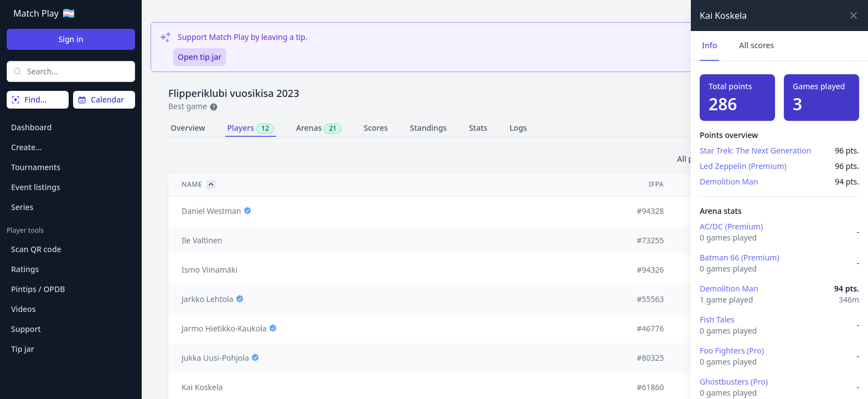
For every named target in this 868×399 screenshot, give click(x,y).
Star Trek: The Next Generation (755, 150)
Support (26, 329)
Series (22, 207)
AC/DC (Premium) (731, 226)
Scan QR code (36, 249)
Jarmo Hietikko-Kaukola (224, 328)
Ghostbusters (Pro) (734, 382)
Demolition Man (729, 181)
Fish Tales (717, 319)
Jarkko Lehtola (207, 299)
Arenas (319, 128)
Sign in (71, 39)
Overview (188, 128)
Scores (376, 128)
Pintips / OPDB (38, 289)
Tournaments (36, 167)
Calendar (101, 99)
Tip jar (23, 349)
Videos (23, 309)
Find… (29, 99)
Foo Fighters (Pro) (732, 351)
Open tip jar (200, 57)
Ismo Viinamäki (210, 270)
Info (709, 45)
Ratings (25, 269)
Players (251, 128)
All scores (756, 45)
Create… (26, 147)
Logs (518, 128)
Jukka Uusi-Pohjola (215, 358)
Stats (478, 128)
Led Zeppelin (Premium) (743, 166)
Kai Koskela (202, 387)
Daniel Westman (211, 211)
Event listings (36, 187)
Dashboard (31, 127)
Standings (429, 128)
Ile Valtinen (202, 240)
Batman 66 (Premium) (740, 257)
